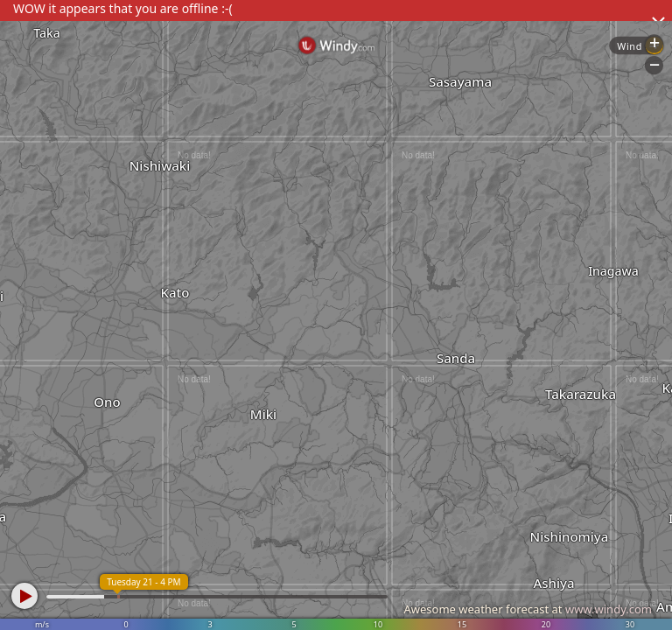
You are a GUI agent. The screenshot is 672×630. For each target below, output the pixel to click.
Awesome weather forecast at (528, 609)
